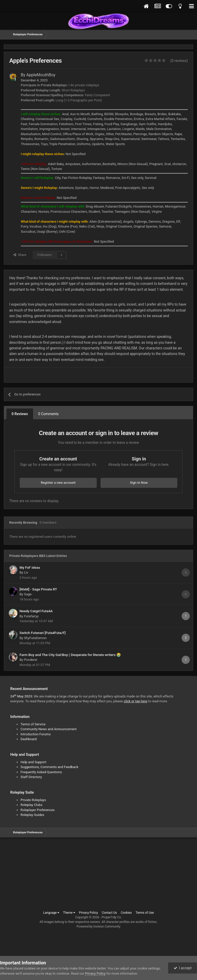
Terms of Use (145, 913)
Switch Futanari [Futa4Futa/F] (43, 633)
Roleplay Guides (32, 815)
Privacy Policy (88, 913)
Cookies (126, 913)
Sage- (28, 594)
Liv (26, 572)
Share (20, 255)
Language (51, 913)
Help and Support (33, 762)
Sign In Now (139, 483)
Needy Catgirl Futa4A (36, 611)
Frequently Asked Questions (41, 772)
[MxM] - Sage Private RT (38, 589)
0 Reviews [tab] (20, 414)
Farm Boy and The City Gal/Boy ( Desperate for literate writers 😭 (70, 655)
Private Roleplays (33, 800)
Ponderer (31, 660)
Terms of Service (33, 724)
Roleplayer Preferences (38, 810)
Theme (69, 913)
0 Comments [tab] (48, 414)
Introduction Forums (36, 734)
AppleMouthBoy (41, 75)
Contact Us (109, 913)
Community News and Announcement (49, 729)
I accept (183, 968)
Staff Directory (31, 777)
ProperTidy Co (111, 917)
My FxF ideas (30, 567)
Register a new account (58, 483)
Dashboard (29, 739)
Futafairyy (31, 616)
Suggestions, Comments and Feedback (49, 767)
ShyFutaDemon (35, 638)
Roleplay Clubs (31, 805)
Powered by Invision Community (99, 927)
